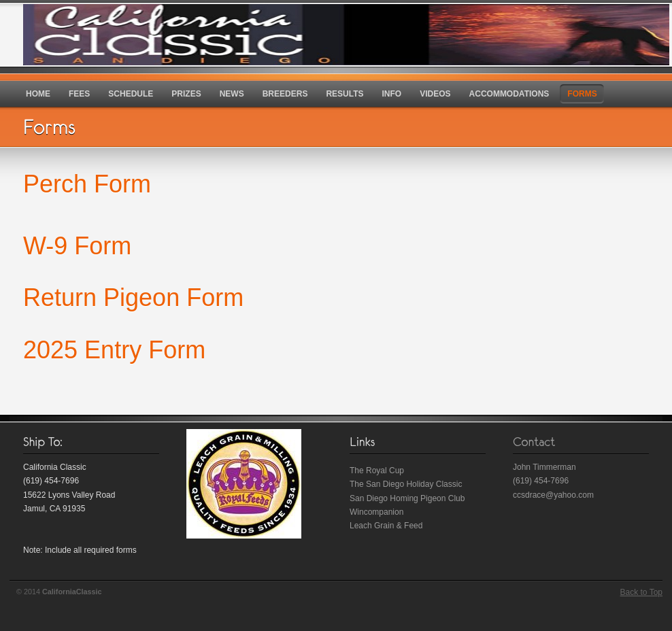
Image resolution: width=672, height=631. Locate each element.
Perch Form (87, 184)
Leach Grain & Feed (386, 526)
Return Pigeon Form (133, 297)
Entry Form (141, 350)
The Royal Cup (377, 471)
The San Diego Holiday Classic (406, 484)
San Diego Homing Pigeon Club (407, 498)
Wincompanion (376, 512)
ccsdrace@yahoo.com (553, 495)
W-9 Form (77, 246)
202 (44, 350)
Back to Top (641, 592)
